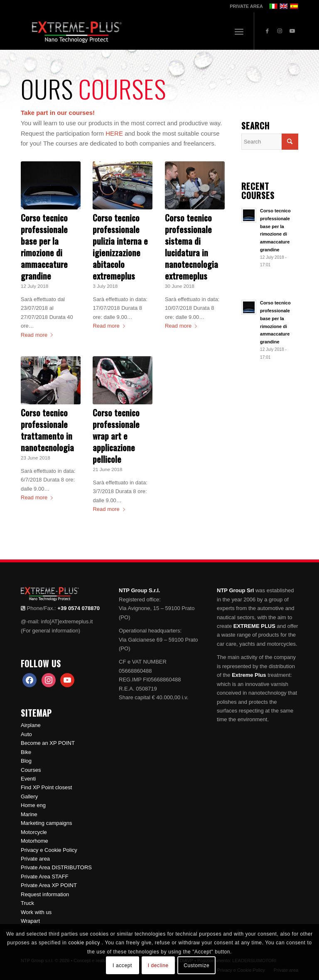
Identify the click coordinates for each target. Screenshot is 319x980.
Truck (27, 903)
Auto (26, 734)
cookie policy (85, 943)
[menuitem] (244, 6)
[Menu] (239, 31)
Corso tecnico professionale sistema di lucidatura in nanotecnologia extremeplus (191, 247)
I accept (122, 965)
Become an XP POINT (48, 743)
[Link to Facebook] (267, 31)
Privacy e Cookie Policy (49, 850)
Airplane (31, 725)
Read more (38, 335)
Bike (26, 752)
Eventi (28, 779)
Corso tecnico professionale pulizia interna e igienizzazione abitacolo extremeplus (120, 247)
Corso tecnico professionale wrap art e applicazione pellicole (116, 436)
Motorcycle (34, 832)
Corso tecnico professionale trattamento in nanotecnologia (47, 430)
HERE (114, 133)
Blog (26, 761)
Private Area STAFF (45, 877)
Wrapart (30, 921)
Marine (29, 814)
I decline (158, 965)
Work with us (36, 912)
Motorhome (34, 841)
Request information (45, 894)
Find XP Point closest (46, 787)
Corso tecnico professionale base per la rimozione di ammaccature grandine (44, 247)
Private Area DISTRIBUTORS (56, 867)
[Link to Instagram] (280, 31)
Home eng (33, 805)
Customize (196, 965)
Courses (31, 770)
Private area (35, 859)
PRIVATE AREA (246, 6)
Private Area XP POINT (49, 885)
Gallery (29, 796)
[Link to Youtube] (292, 31)
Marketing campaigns (47, 823)
